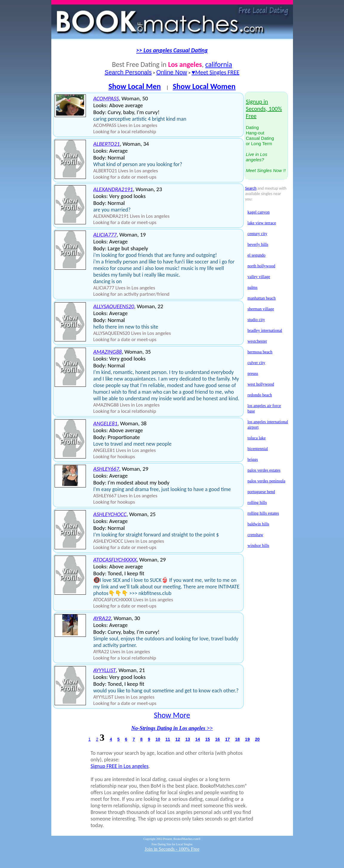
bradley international (265, 331)
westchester (257, 341)
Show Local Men (135, 86)
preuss (253, 374)
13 (188, 739)
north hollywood (262, 266)
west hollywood (261, 384)
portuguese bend (261, 492)
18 (237, 739)
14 (198, 739)
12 (178, 739)
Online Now (172, 72)
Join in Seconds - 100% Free (172, 849)
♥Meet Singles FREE (215, 72)
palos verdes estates (264, 470)
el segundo (257, 255)
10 (158, 739)
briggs (253, 460)
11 (168, 739)
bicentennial (258, 449)
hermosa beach (260, 352)
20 (257, 739)
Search (251, 188)
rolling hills (257, 503)
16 (217, 739)
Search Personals (128, 72)
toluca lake (257, 438)
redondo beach (260, 395)
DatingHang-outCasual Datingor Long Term (266, 136)
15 (208, 739)
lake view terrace (262, 223)
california (219, 64)
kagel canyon (259, 212)
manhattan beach (262, 298)
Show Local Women (204, 86)
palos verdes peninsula (267, 481)
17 (228, 739)
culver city (256, 363)
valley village (259, 277)
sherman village (261, 309)
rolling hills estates (263, 513)
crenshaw (256, 535)
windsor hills (259, 546)
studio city (256, 320)
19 (247, 739)
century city (257, 234)
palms (253, 287)
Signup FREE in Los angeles (120, 766)
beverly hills (258, 244)
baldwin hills (259, 524)
